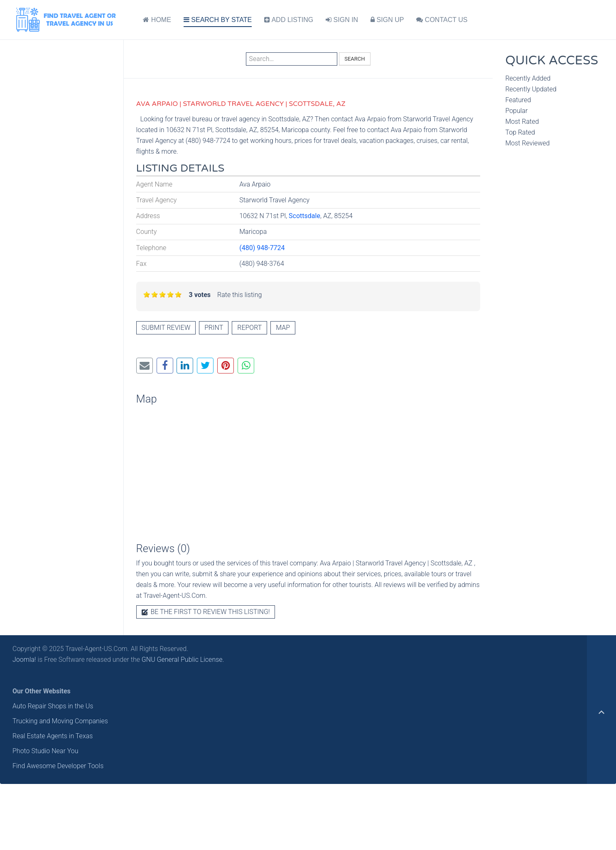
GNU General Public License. (183, 660)
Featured (518, 100)
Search (355, 59)
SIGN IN (342, 20)
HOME (157, 20)
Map (283, 328)
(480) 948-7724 (262, 248)
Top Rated (520, 132)
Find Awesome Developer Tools (58, 766)
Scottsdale (304, 216)
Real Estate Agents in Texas (53, 736)
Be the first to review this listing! (206, 612)
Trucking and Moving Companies (60, 721)
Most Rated (522, 122)
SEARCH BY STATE (218, 20)
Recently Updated (531, 89)
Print (214, 328)
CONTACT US (442, 20)
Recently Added (528, 78)
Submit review (166, 328)
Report (249, 328)
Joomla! (24, 660)
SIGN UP (387, 20)
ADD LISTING (289, 20)
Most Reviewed (527, 143)
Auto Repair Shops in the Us (53, 706)
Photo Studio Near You (45, 751)
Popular (516, 111)
